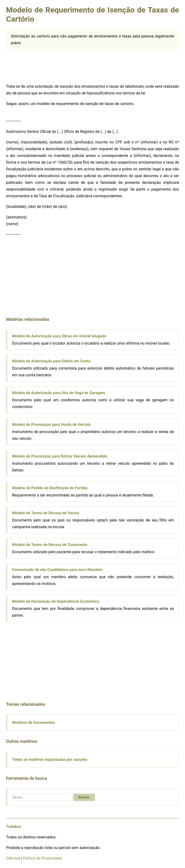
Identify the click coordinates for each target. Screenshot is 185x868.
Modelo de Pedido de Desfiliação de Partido (50, 488)
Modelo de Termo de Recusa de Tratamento (50, 545)
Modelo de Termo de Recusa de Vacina (46, 513)
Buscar (84, 797)
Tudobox (13, 827)
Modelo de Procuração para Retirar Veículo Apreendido (60, 456)
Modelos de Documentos (33, 722)
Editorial (13, 858)
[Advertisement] (42, 67)
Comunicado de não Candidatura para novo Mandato (57, 570)
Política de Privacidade (42, 858)
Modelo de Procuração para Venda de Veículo (51, 425)
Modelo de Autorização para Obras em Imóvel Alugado (59, 336)
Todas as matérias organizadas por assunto (50, 759)
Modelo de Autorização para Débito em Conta (51, 361)
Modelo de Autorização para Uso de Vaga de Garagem (59, 393)
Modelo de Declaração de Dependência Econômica (56, 601)
